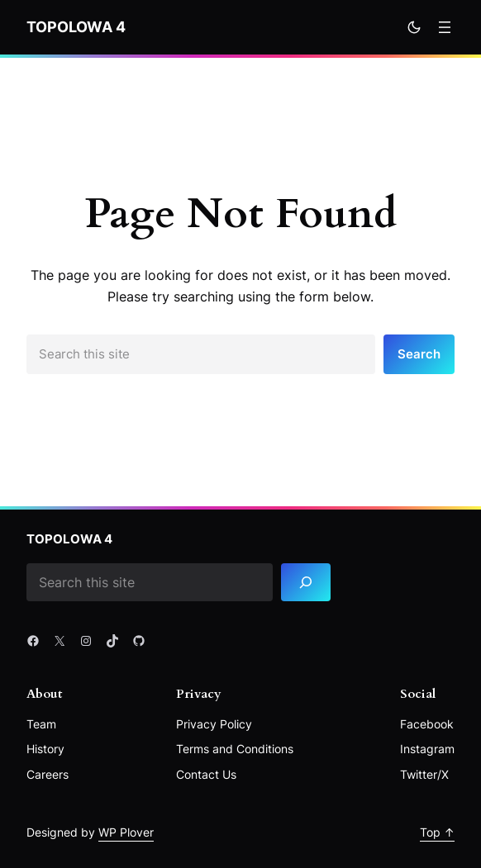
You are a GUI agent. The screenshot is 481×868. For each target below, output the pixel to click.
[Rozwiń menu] (445, 27)
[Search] (306, 583)
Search (419, 354)
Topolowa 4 (76, 26)
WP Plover (126, 832)
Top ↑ (437, 832)
